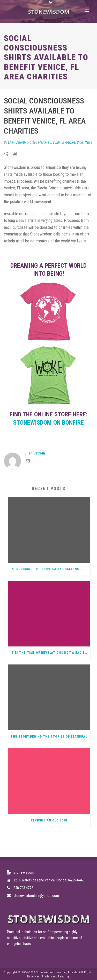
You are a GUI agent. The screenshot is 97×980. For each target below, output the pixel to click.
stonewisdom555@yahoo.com (36, 896)
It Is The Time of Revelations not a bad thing (50, 653)
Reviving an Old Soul (49, 820)
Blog (80, 142)
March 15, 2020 (49, 142)
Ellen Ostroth (17, 142)
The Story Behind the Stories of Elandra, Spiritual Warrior (50, 737)
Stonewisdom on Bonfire (48, 423)
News (88, 142)
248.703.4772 (23, 888)
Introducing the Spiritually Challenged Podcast (50, 569)
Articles (70, 142)
